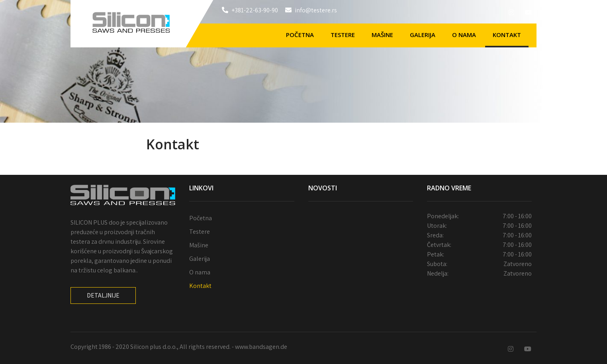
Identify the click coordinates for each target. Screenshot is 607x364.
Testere (343, 35)
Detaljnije (103, 295)
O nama (464, 35)
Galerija (423, 35)
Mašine (382, 35)
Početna (300, 35)
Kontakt (507, 35)
